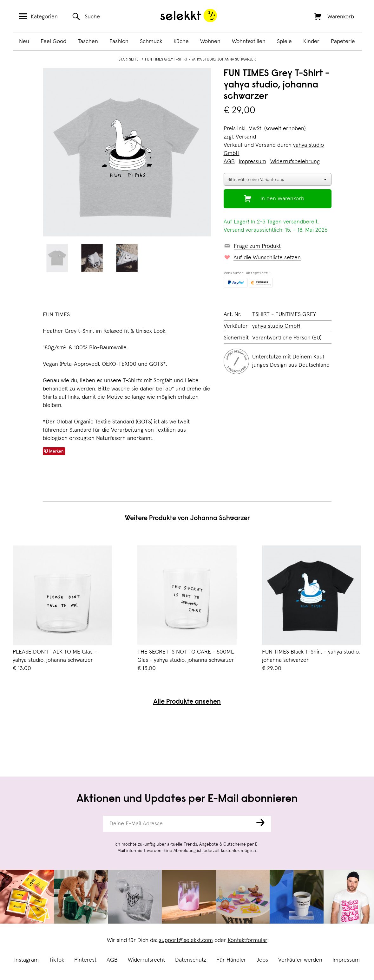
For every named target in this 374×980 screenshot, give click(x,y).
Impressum (346, 960)
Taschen (88, 42)
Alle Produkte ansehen (187, 702)
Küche (181, 42)
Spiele (284, 42)
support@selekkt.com (186, 940)
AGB (112, 960)
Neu (24, 42)
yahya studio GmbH (276, 326)
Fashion (119, 42)
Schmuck (151, 42)
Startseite (129, 60)
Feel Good (53, 42)
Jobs (262, 960)
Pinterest (85, 960)
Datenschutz (191, 960)
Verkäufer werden (300, 960)
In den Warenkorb (282, 199)
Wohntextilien (249, 42)
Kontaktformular (248, 940)
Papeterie (343, 42)
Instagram (26, 960)
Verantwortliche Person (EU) (287, 338)
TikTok (56, 960)
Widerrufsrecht (146, 960)
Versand (246, 137)
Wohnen (210, 42)
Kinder (311, 42)
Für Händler (231, 960)
